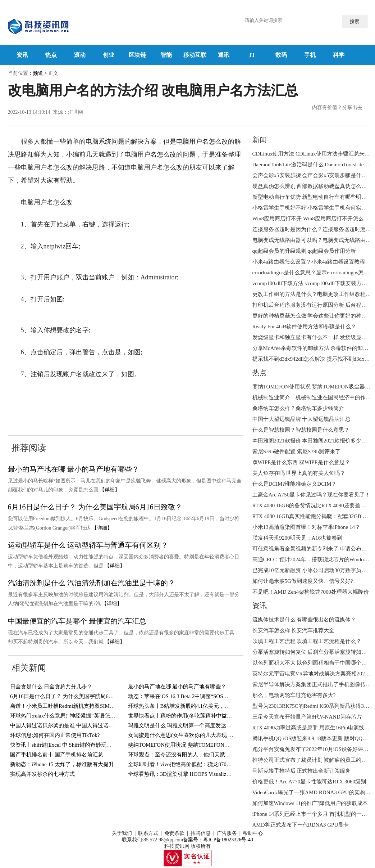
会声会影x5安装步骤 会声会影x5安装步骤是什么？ (312, 175)
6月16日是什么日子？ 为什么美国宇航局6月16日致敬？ (95, 507)
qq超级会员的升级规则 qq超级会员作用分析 (304, 251)
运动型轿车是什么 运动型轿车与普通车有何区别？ (88, 545)
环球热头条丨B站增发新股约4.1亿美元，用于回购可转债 (195, 706)
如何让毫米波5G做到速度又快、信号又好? (303, 581)
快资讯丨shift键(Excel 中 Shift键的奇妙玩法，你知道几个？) (81, 745)
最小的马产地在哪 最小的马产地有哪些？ (74, 469)
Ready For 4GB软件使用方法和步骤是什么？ (305, 327)
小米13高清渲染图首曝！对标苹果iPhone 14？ (306, 527)
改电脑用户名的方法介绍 (84, 396)
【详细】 (110, 490)
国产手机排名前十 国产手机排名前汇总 (57, 755)
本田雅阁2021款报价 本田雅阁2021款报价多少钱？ (312, 441)
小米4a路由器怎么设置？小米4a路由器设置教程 (309, 262)
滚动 (80, 55)
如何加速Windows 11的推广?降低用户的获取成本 (310, 803)
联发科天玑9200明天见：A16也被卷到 (298, 538)
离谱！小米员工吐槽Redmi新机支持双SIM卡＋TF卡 (71, 706)
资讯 (22, 55)
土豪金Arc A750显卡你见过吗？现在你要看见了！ (312, 495)
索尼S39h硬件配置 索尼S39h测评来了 (296, 451)
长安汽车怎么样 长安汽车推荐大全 (294, 630)
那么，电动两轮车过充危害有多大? (294, 695)
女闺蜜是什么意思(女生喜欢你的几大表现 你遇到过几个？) (198, 735)
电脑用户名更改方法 (37, 409)
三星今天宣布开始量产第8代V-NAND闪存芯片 (307, 717)
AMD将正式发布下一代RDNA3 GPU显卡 (301, 825)
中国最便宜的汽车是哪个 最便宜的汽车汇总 (77, 621)
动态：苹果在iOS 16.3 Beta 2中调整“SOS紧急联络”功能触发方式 (204, 696)
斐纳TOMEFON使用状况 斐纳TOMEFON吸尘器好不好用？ (198, 745)
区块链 (137, 55)
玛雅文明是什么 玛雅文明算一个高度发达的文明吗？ (191, 725)
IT (252, 55)
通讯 (224, 55)
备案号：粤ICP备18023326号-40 (218, 840)
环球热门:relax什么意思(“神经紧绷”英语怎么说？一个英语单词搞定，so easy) (101, 716)
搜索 (355, 21)
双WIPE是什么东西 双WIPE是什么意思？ (301, 462)
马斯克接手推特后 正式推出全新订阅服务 (302, 771)
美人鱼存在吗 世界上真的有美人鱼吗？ (299, 473)
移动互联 (195, 55)
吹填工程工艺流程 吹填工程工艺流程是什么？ (307, 641)
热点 (51, 55)
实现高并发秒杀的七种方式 (42, 774)
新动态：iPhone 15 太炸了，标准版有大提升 (62, 764)
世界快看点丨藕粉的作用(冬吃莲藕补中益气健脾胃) (189, 716)
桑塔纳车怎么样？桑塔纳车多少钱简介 (298, 408)
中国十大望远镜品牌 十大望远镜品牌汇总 (302, 419)
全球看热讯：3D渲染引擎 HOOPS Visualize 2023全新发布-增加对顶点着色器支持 (223, 774)
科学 (339, 55)
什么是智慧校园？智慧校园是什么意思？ (301, 430)
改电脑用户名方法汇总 (154, 396)
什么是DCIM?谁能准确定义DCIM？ (295, 484)
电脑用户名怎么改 (213, 396)
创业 (109, 55)
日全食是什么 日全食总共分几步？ (51, 687)
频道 (38, 73)
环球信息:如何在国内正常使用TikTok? (55, 735)
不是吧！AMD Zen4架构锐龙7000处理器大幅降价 (311, 592)
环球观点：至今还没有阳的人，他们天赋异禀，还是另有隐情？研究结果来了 (220, 755)
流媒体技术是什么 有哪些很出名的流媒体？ (304, 620)
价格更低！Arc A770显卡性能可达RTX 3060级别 (309, 782)
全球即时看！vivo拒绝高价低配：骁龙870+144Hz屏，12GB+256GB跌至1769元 (221, 764)
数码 (281, 55)
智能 (166, 55)
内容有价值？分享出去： (340, 107)
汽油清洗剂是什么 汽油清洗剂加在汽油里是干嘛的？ (92, 583)
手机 (310, 55)
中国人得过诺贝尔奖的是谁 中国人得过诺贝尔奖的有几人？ (81, 725)
